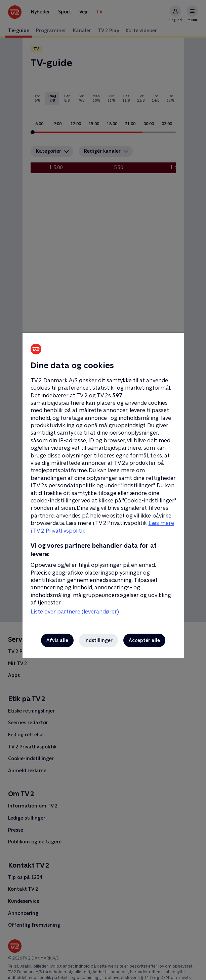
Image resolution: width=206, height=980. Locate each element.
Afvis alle (57, 640)
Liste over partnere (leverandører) (75, 612)
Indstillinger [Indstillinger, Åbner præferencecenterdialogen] (98, 640)
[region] (103, 490)
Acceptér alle (144, 640)
